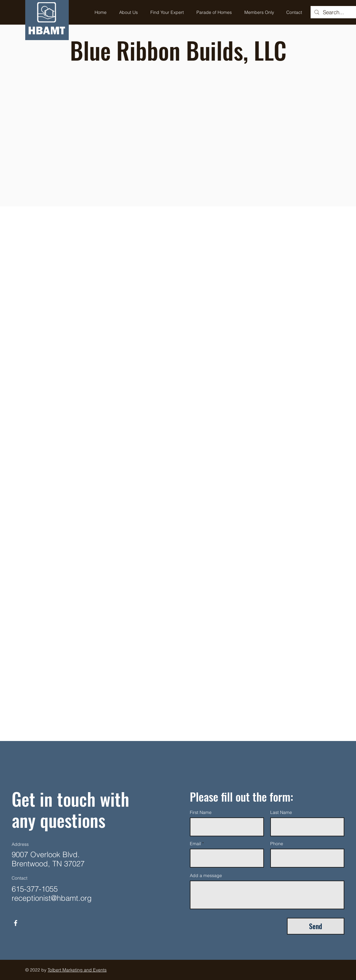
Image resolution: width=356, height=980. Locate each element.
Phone (277, 844)
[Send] (316, 926)
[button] (167, 12)
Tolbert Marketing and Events (77, 970)
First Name (201, 812)
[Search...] (338, 12)
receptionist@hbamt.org (52, 898)
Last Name (281, 812)
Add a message (206, 875)
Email (195, 844)
